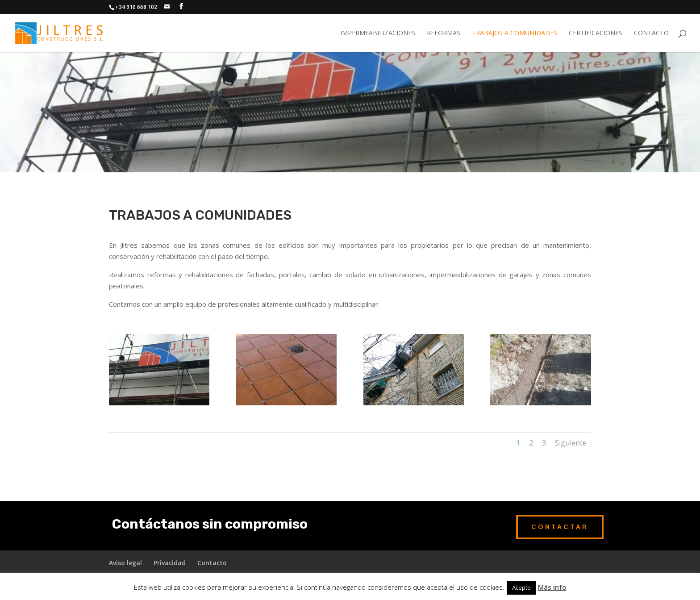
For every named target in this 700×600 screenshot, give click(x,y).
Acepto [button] (521, 587)
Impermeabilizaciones (378, 33)
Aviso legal (125, 563)
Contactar (560, 527)
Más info (552, 587)
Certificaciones (596, 33)
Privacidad (170, 563)
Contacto (651, 33)
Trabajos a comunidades (515, 33)
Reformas (444, 33)
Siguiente (571, 443)
